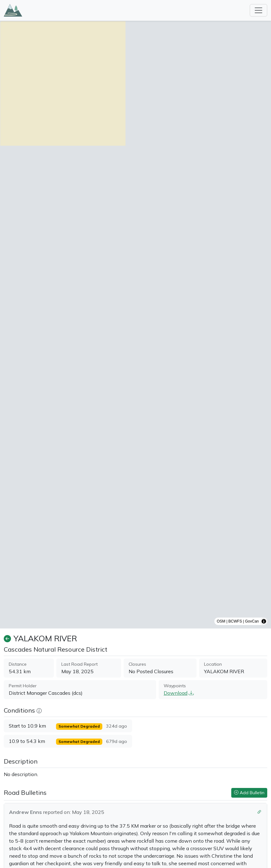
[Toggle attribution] (264, 621)
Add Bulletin (249, 793)
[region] (135, 325)
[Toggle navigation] (258, 10)
